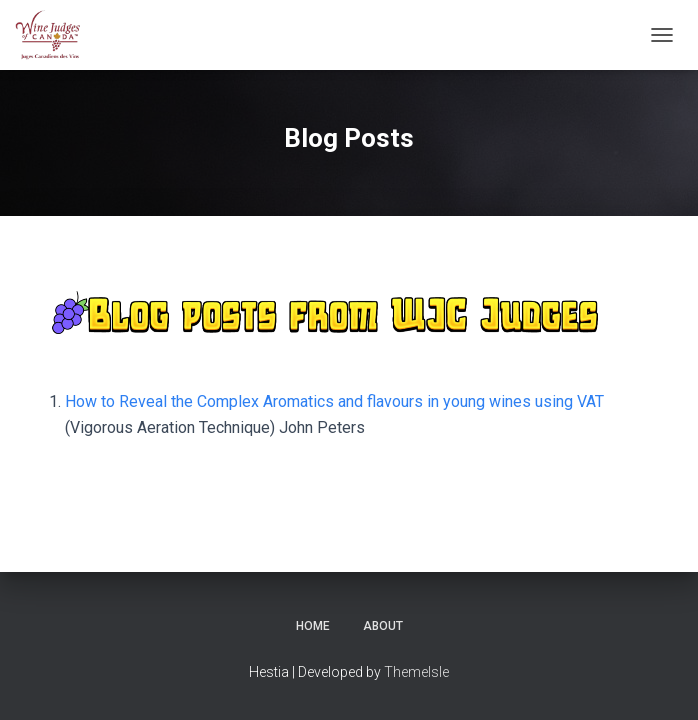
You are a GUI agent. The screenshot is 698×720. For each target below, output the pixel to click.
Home (313, 626)
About (383, 626)
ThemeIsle (416, 672)
